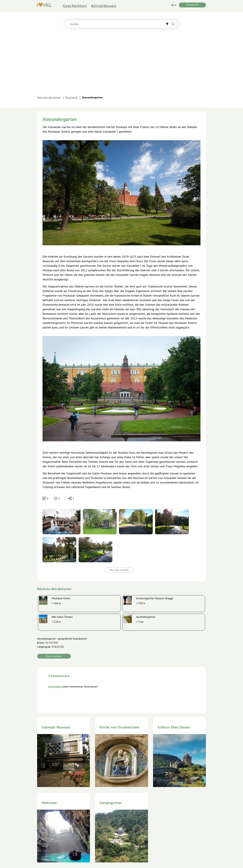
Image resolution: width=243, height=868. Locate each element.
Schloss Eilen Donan (174, 727)
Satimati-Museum (56, 727)
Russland (71, 98)
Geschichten (75, 6)
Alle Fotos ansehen (119, 570)
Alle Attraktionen (49, 98)
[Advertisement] (122, 63)
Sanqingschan (111, 803)
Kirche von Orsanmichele (119, 727)
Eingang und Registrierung (192, 5)
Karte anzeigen (54, 656)
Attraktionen (104, 6)
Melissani (49, 803)
